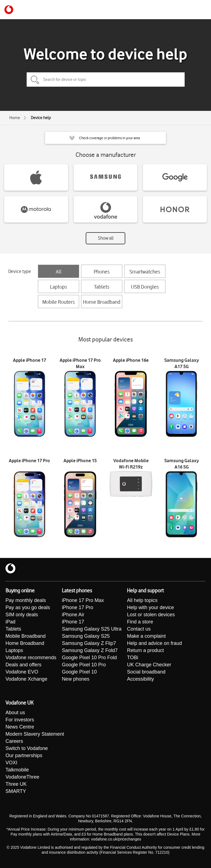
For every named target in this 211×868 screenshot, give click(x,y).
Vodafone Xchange (26, 679)
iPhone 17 (73, 622)
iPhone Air (73, 615)
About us (15, 713)
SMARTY (16, 791)
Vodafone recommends (31, 658)
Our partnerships (24, 755)
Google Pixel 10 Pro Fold (89, 658)
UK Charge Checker (149, 665)
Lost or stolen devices (151, 615)
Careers (14, 741)
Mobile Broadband (26, 636)
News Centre (20, 727)
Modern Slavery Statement (35, 734)
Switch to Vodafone (27, 748)
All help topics (142, 600)
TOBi (133, 658)
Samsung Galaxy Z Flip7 (89, 643)
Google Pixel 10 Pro (84, 665)
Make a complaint (146, 636)
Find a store (140, 622)
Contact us (139, 629)
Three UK (16, 784)
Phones (102, 272)
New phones (76, 679)
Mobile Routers (59, 302)
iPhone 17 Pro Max (83, 600)
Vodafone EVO (22, 672)
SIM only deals (22, 615)
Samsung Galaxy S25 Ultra (92, 629)
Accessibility (140, 679)
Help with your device (150, 607)
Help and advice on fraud (154, 643)
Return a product (145, 650)
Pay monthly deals (26, 600)
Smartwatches (145, 272)
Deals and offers (23, 665)
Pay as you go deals (28, 607)
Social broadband (146, 672)
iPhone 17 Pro (77, 607)
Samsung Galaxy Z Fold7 (90, 650)
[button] (105, 138)
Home (15, 118)
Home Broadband (102, 302)
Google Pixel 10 (79, 672)
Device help (41, 118)
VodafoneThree (22, 777)
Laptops (59, 287)
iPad (10, 622)
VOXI (11, 763)
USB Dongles (145, 287)
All (59, 272)
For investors (20, 720)
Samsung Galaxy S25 (86, 636)
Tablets (102, 287)
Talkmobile (17, 770)
